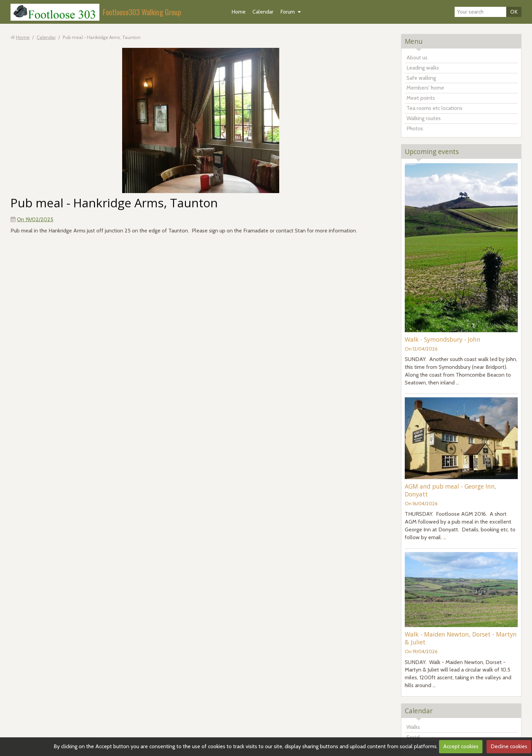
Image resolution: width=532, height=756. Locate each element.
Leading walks (423, 68)
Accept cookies (461, 746)
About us (417, 58)
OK (514, 12)
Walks (413, 727)
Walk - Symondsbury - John (443, 339)
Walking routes (424, 118)
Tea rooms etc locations (434, 108)
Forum (288, 12)
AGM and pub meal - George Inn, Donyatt (451, 490)
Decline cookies (509, 746)
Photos (415, 128)
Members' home (425, 88)
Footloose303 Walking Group (142, 12)
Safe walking (421, 78)
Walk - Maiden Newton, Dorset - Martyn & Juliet (461, 638)
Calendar (263, 12)
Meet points (421, 98)
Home (239, 12)
